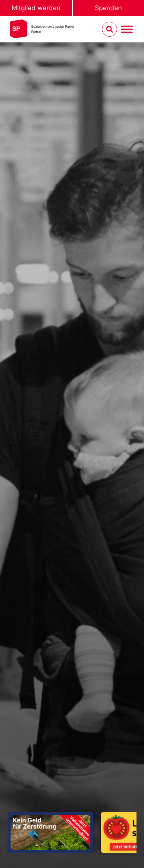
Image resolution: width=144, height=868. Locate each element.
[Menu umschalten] (127, 29)
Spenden (108, 8)
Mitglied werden (36, 8)
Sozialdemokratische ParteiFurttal (52, 29)
